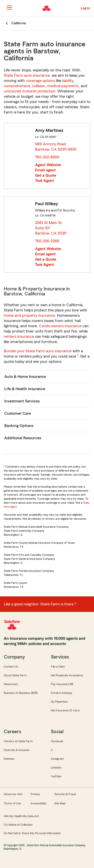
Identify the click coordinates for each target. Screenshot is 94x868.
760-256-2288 (47, 241)
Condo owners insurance (60, 326)
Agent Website (48, 165)
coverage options (40, 81)
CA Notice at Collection (18, 825)
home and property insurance (29, 315)
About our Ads (13, 794)
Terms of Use (12, 803)
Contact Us (11, 667)
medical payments (63, 86)
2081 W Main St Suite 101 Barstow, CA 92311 (51, 228)
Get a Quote (46, 175)
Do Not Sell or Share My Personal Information (32, 833)
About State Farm (15, 675)
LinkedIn (56, 768)
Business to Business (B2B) (21, 693)
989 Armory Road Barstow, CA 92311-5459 (56, 147)
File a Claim (58, 667)
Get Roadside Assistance (67, 675)
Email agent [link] (45, 170)
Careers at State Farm (18, 741)
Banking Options (19, 426)
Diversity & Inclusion (17, 750)
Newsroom (11, 684)
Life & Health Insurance (25, 389)
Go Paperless (59, 702)
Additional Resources (23, 438)
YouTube (56, 776)
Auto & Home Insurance (25, 377)
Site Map (60, 803)
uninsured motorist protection (30, 91)
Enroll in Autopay (62, 693)
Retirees (9, 759)
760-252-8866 (47, 157)
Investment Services (22, 401)
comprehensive (17, 86)
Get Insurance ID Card (65, 710)
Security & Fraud (65, 794)
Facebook (57, 741)
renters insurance (19, 337)
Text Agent (44, 181)
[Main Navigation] (9, 8)
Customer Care (18, 413)
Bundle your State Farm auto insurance (38, 351)
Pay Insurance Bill (62, 684)
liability (68, 81)
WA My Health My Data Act (21, 816)
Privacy (35, 794)
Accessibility (38, 803)
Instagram (57, 759)
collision (39, 86)
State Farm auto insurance (27, 75)
